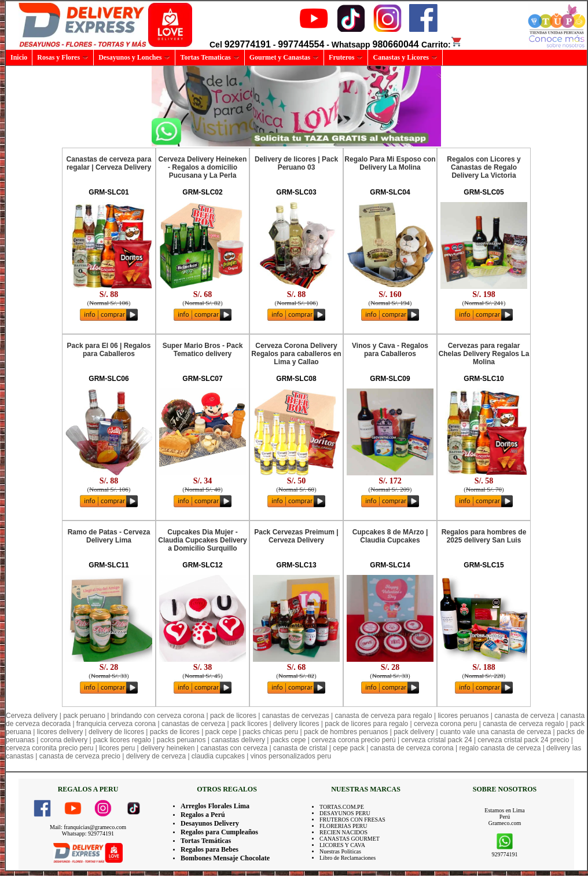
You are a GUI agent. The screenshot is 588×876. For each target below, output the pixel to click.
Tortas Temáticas (206, 841)
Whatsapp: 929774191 (88, 833)
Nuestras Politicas (340, 851)
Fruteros (346, 57)
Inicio (19, 57)
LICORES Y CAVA (342, 845)
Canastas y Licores (405, 57)
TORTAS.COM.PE (342, 807)
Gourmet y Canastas (284, 57)
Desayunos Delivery (210, 823)
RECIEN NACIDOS (343, 832)
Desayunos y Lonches (134, 57)
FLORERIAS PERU (343, 826)
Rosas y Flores (63, 57)
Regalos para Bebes (210, 849)
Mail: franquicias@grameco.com (88, 827)
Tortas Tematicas (210, 57)
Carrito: (442, 45)
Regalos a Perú (203, 815)
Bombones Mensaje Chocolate (225, 858)
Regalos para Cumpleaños (219, 832)
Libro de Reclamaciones (348, 858)
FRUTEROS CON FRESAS (352, 820)
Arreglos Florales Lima (215, 806)
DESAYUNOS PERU (345, 813)
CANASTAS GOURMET (350, 839)
